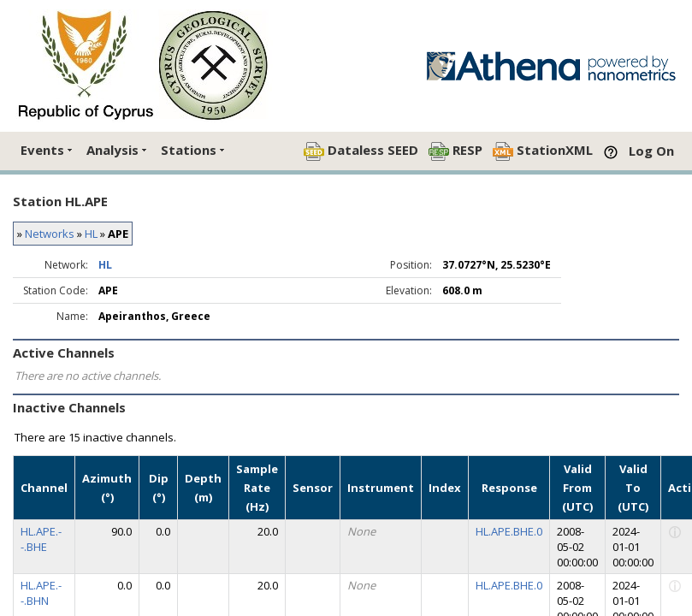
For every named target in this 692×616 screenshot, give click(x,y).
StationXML (543, 151)
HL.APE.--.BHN (41, 593)
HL (91, 234)
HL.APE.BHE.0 (509, 531)
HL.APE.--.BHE (41, 539)
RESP (455, 151)
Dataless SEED (361, 151)
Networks (50, 234)
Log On (651, 151)
